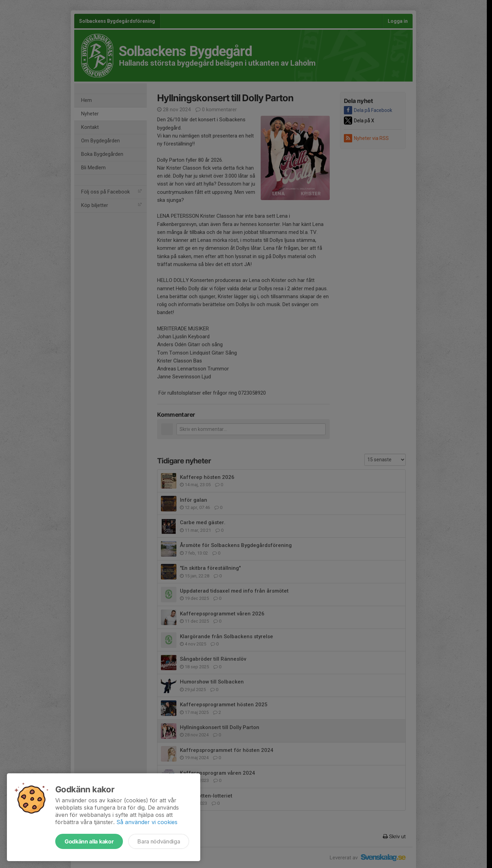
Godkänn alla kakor (89, 841)
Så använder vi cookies (147, 822)
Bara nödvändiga (159, 841)
